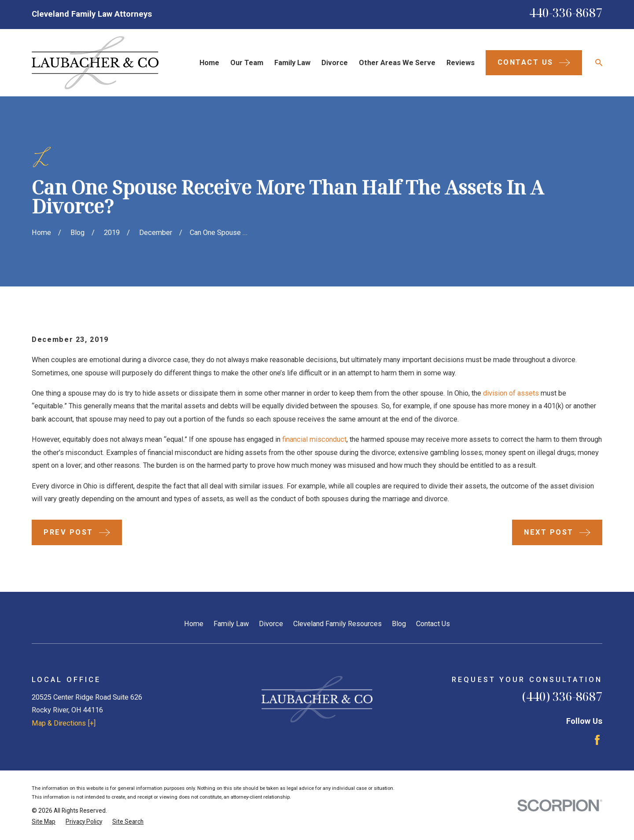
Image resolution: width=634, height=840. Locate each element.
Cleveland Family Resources (337, 624)
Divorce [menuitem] (335, 63)
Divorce (271, 624)
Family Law (231, 624)
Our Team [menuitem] (247, 63)
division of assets (511, 393)
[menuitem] (44, 822)
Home (194, 624)
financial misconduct (314, 439)
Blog (399, 624)
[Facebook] (597, 740)
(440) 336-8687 (562, 697)
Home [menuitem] (209, 63)
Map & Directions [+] (64, 723)
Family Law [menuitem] (292, 63)
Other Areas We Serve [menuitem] (397, 63)
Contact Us (433, 624)
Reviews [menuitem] (461, 63)
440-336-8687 (566, 13)
